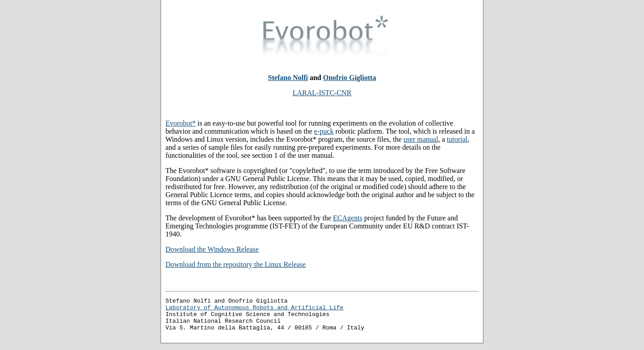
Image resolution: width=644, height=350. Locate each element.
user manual (421, 139)
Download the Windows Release (212, 249)
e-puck (324, 131)
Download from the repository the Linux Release (236, 264)
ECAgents (348, 218)
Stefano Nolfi (288, 78)
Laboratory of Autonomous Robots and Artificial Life (254, 310)
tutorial (457, 139)
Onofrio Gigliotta (350, 78)
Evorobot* (181, 123)
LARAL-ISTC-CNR (322, 93)
